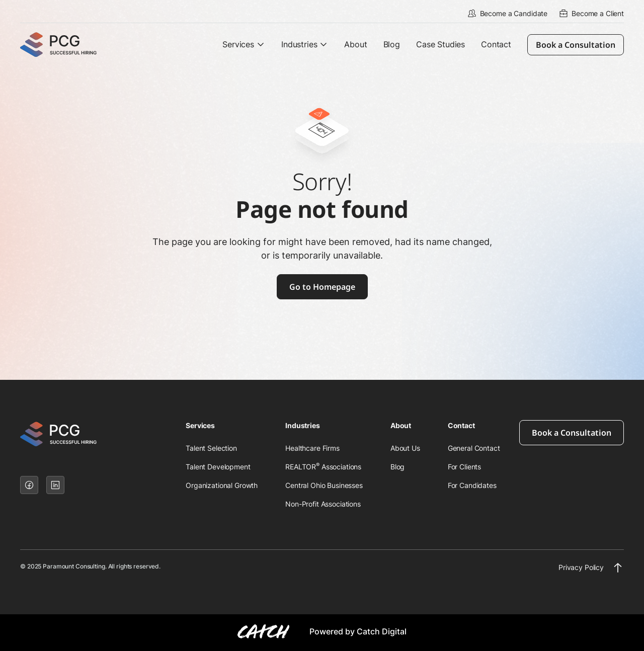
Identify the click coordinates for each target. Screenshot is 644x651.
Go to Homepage (322, 287)
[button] (244, 45)
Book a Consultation (576, 45)
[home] (68, 45)
